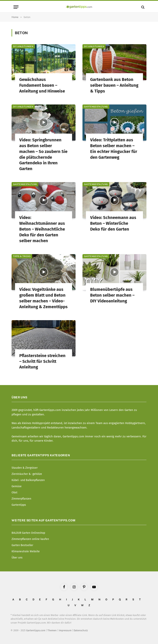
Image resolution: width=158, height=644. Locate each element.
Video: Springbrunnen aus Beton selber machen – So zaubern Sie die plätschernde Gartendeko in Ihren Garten (43, 154)
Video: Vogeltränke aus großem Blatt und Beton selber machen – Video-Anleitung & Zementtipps (43, 298)
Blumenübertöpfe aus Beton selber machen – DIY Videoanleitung (112, 295)
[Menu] (16, 7)
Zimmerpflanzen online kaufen (30, 539)
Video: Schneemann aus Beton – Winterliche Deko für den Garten (113, 223)
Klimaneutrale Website (26, 551)
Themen (52, 630)
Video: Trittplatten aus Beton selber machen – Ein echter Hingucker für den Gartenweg (114, 149)
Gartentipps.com (36, 630)
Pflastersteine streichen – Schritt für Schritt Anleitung (42, 361)
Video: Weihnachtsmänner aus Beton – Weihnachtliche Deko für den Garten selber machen (42, 229)
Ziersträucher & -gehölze (27, 474)
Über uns (17, 558)
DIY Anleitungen (23, 46)
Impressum (65, 630)
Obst (14, 493)
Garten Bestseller (22, 545)
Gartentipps (19, 505)
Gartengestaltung (96, 107)
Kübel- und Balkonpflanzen (28, 480)
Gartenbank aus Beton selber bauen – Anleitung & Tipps (114, 85)
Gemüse (17, 486)
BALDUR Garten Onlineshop (28, 533)
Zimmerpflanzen (21, 499)
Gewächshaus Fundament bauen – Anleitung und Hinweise (42, 85)
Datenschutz (81, 630)
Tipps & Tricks (22, 256)
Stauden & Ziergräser (25, 468)
